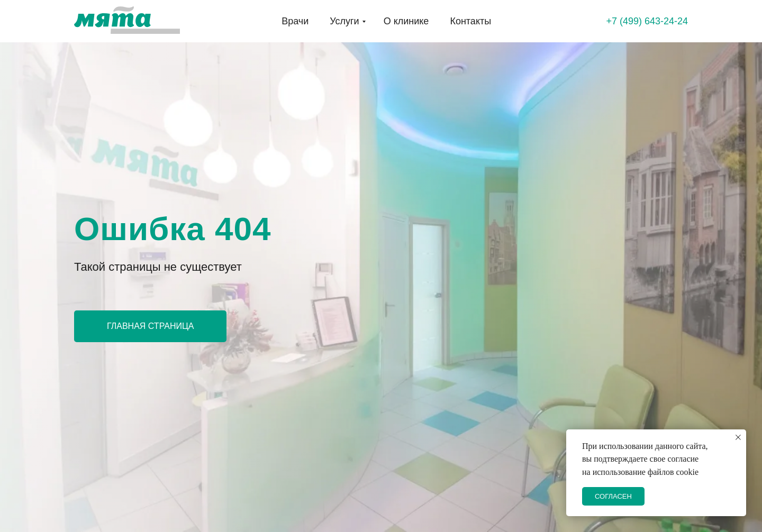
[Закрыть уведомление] (738, 437)
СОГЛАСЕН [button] (613, 496)
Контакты (470, 21)
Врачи (295, 21)
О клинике (406, 21)
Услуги (344, 21)
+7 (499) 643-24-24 (647, 21)
